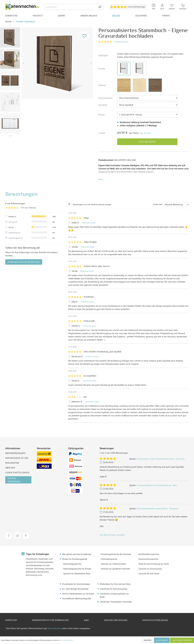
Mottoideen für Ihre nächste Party (115, 584)
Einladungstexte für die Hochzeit (116, 554)
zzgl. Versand (145, 133)
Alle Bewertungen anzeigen (112, 535)
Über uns (10, 468)
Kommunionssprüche (148, 559)
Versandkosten (54, 628)
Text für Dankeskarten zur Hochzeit (78, 594)
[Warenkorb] (183, 7)
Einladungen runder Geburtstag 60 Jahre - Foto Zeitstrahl (163, 459)
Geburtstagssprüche (72, 564)
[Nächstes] (91, 63)
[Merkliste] (172, 7)
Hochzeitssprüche (109, 559)
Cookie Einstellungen (17, 472)
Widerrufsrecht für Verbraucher (50, 620)
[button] (101, 179)
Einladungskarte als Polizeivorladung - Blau (157, 485)
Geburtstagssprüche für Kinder (77, 569)
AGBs (86, 620)
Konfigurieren (162, 640)
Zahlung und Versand (116, 620)
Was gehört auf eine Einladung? (77, 554)
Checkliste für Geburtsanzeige (114, 589)
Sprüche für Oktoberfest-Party (77, 573)
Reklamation (12, 463)
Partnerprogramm (15, 453)
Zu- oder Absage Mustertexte (75, 589)
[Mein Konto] (162, 7)
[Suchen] (100, 7)
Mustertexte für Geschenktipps (76, 584)
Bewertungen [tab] (21, 194)
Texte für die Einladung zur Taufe (154, 564)
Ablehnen (148, 640)
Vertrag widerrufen (14, 480)
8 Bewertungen (121, 42)
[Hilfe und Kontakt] (154, 7)
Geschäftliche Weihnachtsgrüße (77, 598)
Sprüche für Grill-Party (149, 573)
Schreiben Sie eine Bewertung (24, 262)
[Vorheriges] (24, 63)
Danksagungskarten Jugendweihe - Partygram (157, 508)
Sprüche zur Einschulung (150, 569)
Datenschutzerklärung (155, 620)
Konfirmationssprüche (149, 554)
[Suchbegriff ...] (70, 7)
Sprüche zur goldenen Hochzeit (115, 569)
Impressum (11, 620)
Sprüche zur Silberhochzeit (113, 564)
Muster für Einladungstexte (75, 559)
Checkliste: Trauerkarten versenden (116, 602)
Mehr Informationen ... (67, 640)
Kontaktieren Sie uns (17, 458)
